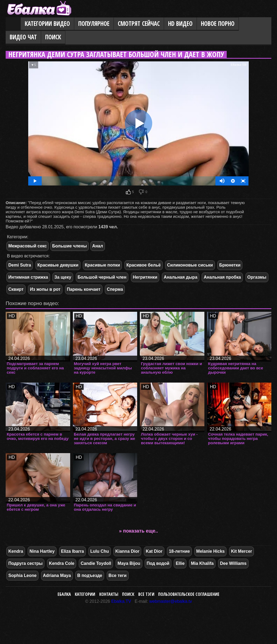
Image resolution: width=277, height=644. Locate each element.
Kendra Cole (62, 563)
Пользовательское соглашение (189, 594)
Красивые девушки (58, 265)
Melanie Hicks (211, 551)
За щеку (63, 277)
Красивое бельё (144, 265)
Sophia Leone (22, 575)
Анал (98, 246)
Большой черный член (102, 277)
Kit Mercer (242, 551)
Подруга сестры (25, 563)
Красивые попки (102, 265)
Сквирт (16, 289)
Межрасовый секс (28, 246)
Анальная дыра (181, 277)
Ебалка (64, 594)
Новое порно (218, 24)
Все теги (118, 575)
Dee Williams (233, 563)
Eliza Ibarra (72, 551)
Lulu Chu (100, 551)
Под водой (158, 563)
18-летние (179, 551)
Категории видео (47, 24)
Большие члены (70, 246)
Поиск (53, 37)
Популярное (94, 24)
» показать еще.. (139, 531)
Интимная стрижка (28, 277)
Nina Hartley (42, 551)
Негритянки (145, 277)
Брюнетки (230, 265)
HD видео (180, 24)
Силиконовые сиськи (190, 265)
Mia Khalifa (202, 563)
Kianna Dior (127, 551)
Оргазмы (257, 277)
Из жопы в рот (45, 289)
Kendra (16, 551)
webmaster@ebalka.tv (171, 601)
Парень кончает (84, 289)
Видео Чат (23, 37)
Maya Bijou (129, 563)
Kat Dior (154, 551)
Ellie (180, 563)
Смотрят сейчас (139, 24)
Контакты (109, 594)
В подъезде (90, 575)
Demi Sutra (20, 265)
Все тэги (146, 594)
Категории (85, 594)
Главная (13, 24)
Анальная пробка (222, 277)
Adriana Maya (57, 575)
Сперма (115, 289)
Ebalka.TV (121, 601)
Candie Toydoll (96, 563)
